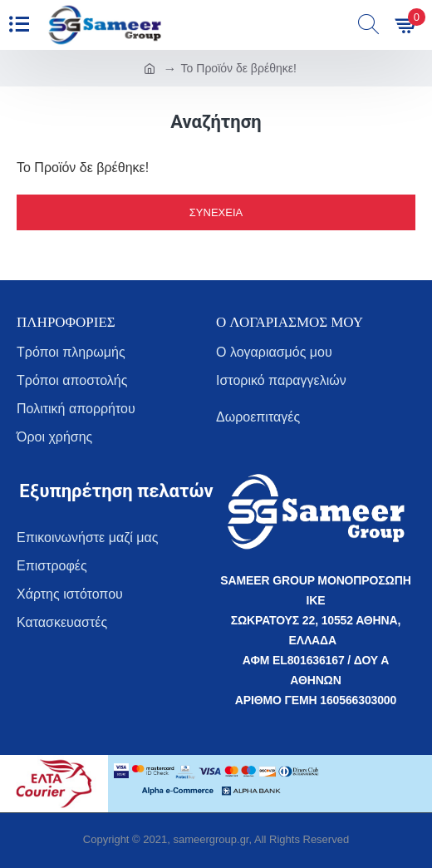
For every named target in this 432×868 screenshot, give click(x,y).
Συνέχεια (216, 212)
